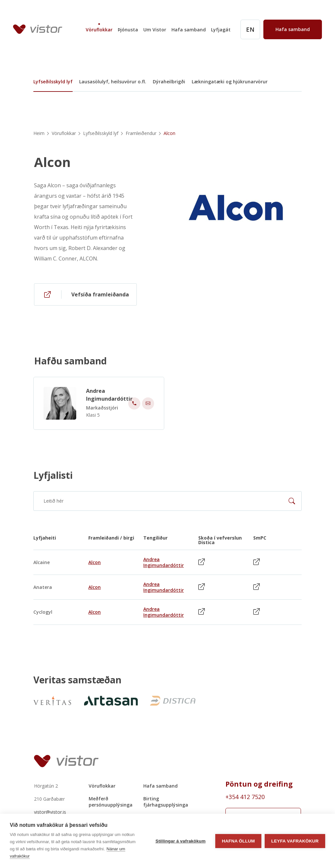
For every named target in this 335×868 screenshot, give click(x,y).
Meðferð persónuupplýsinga (111, 802)
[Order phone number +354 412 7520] (263, 797)
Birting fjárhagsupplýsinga (166, 802)
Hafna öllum (238, 841)
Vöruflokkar (99, 30)
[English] (250, 29)
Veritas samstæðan (77, 680)
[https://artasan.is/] (109, 701)
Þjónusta (128, 30)
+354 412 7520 (245, 797)
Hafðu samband (70, 364)
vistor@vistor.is (50, 812)
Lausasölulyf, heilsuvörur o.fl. (113, 82)
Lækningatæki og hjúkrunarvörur (230, 82)
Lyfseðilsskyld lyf (53, 82)
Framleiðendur (141, 133)
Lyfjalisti (53, 475)
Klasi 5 (93, 418)
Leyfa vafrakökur (295, 841)
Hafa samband (189, 30)
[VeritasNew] (52, 701)
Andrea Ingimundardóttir (109, 398)
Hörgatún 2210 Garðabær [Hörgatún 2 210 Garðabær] (49, 792)
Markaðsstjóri (102, 411)
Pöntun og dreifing (259, 784)
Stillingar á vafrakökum (180, 841)
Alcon (52, 162)
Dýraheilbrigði (169, 82)
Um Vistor (155, 30)
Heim (39, 133)
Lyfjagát (221, 30)
